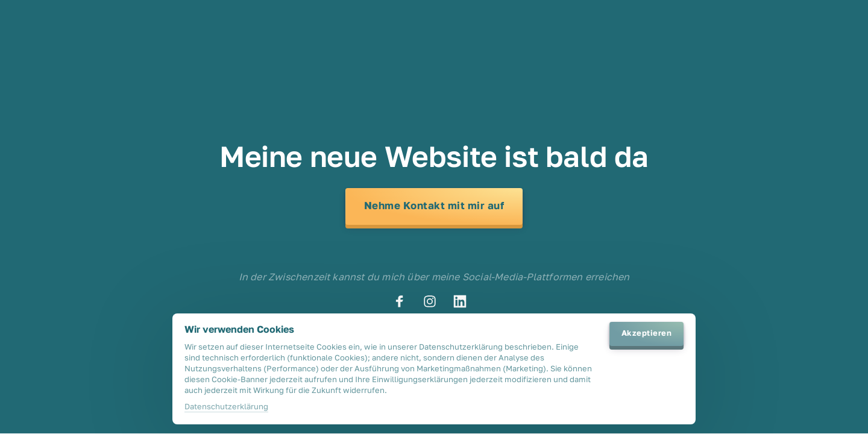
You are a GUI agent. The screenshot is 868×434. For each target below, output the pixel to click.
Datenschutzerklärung (226, 406)
